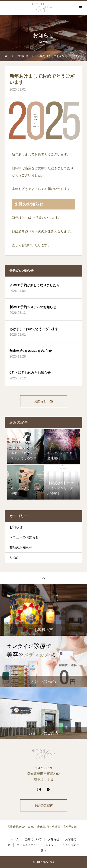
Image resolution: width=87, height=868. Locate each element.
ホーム (15, 839)
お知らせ (16, 527)
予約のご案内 (44, 805)
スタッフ (51, 845)
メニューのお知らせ (24, 537)
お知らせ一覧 (44, 401)
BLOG (14, 558)
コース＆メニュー (28, 845)
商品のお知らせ (21, 547)
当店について (33, 839)
